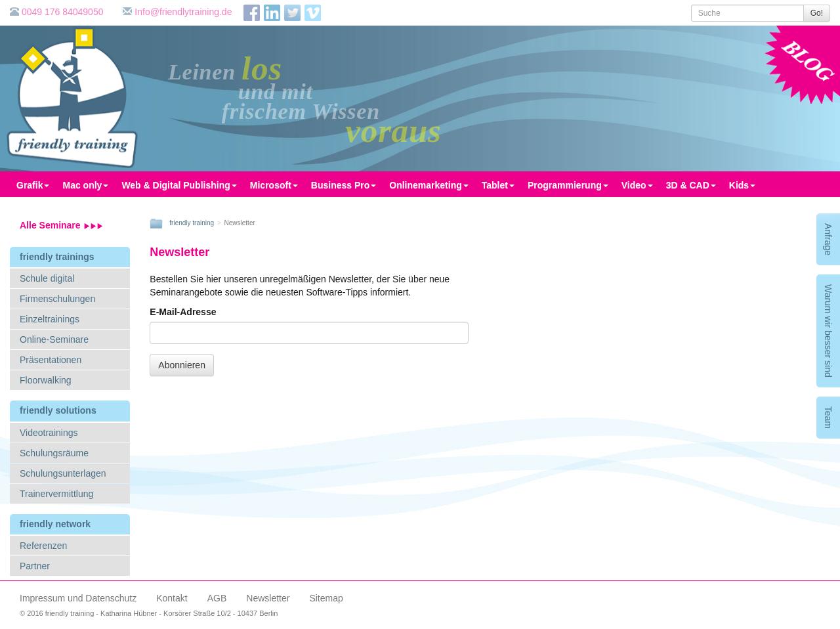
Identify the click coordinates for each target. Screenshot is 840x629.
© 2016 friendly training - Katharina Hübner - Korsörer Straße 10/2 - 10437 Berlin (149, 613)
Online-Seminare (54, 339)
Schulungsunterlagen (63, 473)
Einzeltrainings (50, 319)
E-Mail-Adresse (183, 312)
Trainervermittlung (56, 494)
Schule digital (47, 278)
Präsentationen (51, 360)
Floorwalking (46, 380)
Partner (35, 566)
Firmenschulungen (57, 299)
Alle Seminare (61, 225)
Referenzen (43, 546)
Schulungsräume (54, 453)
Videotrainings (49, 433)
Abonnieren (182, 365)
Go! (817, 13)
